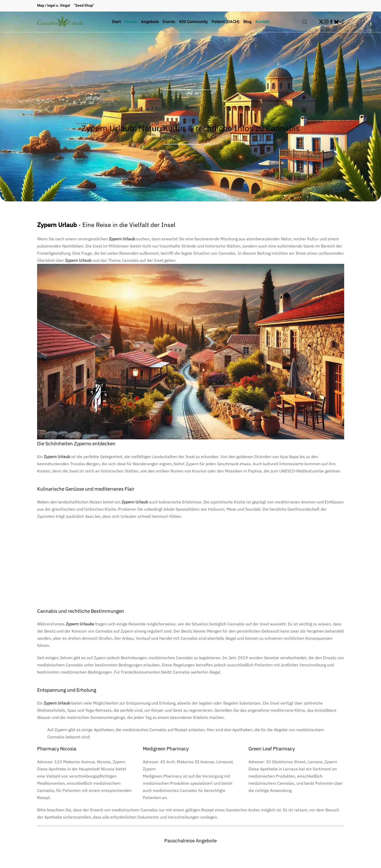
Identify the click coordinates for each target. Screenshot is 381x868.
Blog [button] (247, 22)
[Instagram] (326, 22)
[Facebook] (331, 22)
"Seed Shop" (84, 6)
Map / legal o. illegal (54, 6)
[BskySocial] (336, 22)
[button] (304, 22)
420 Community (193, 22)
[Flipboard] (342, 22)
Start (116, 22)
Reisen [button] (131, 22)
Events (169, 22)
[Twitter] (321, 22)
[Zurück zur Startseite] (60, 22)
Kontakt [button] (262, 22)
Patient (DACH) (226, 22)
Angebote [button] (150, 22)
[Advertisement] (191, 561)
